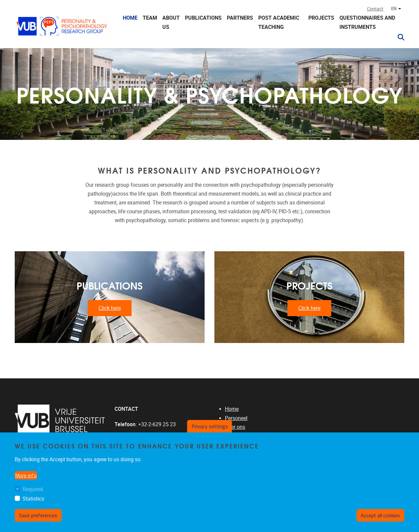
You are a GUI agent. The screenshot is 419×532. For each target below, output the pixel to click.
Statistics (33, 500)
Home (130, 18)
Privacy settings (210, 427)
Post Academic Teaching (279, 22)
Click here (110, 308)
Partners (240, 18)
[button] (398, 37)
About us (171, 22)
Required (33, 490)
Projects (321, 18)
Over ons (235, 427)
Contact (375, 9)
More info (26, 476)
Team (150, 18)
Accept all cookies (380, 516)
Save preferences (38, 516)
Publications (203, 18)
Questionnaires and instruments (367, 22)
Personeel (236, 418)
